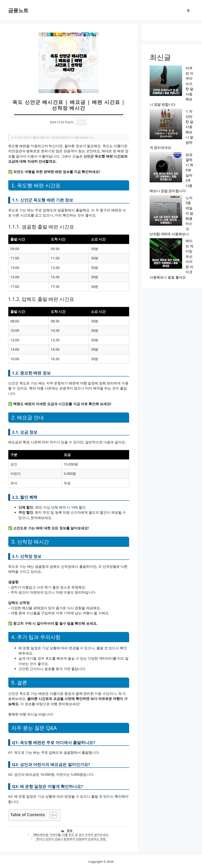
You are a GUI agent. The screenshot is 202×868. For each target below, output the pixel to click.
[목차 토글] (51, 815)
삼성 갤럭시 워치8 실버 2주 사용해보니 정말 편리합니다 (172, 97)
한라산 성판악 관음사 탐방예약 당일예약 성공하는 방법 (71, 839)
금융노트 (18, 10)
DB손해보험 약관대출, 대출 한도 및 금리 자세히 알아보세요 (71, 835)
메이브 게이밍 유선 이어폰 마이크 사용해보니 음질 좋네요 (172, 132)
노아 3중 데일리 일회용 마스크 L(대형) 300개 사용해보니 (171, 115)
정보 (70, 830)
